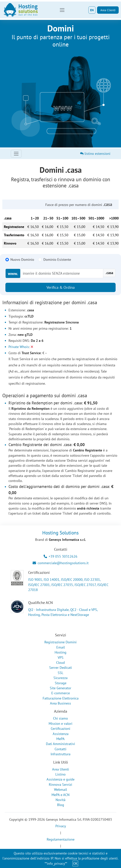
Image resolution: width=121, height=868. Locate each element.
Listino (60, 774)
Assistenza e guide (60, 779)
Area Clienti (108, 10)
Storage (61, 683)
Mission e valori (60, 724)
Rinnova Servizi (60, 785)
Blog (61, 805)
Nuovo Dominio (22, 260)
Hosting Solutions (60, 533)
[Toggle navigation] (62, 10)
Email (61, 647)
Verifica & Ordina (61, 287)
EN (92, 10)
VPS (61, 658)
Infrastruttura (60, 754)
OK (75, 863)
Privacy (61, 826)
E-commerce (61, 693)
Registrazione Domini (60, 642)
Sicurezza (60, 678)
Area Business (60, 703)
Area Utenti (61, 769)
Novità (60, 800)
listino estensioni (95, 154)
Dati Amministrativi (60, 744)
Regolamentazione (61, 839)
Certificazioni (60, 729)
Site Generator (60, 688)
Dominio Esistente (57, 260)
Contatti (60, 749)
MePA (60, 739)
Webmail (60, 790)
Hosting (60, 652)
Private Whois (19, 347)
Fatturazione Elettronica (61, 698)
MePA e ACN (60, 795)
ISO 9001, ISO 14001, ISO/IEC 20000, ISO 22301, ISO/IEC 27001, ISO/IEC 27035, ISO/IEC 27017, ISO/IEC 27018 (68, 585)
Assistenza (61, 734)
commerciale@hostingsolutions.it (61, 563)
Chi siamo (60, 718)
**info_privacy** (56, 863)
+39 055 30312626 (60, 556)
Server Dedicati (61, 668)
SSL (60, 673)
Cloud (60, 663)
